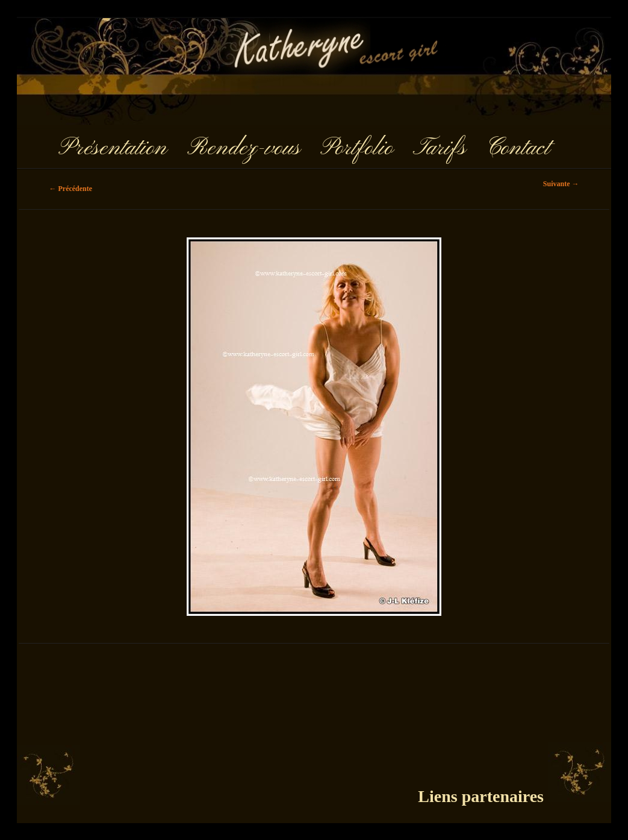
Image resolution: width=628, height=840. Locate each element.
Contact (518, 148)
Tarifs (440, 148)
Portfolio (357, 148)
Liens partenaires (481, 796)
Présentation (113, 148)
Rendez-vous (244, 148)
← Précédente (70, 189)
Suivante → (561, 184)
